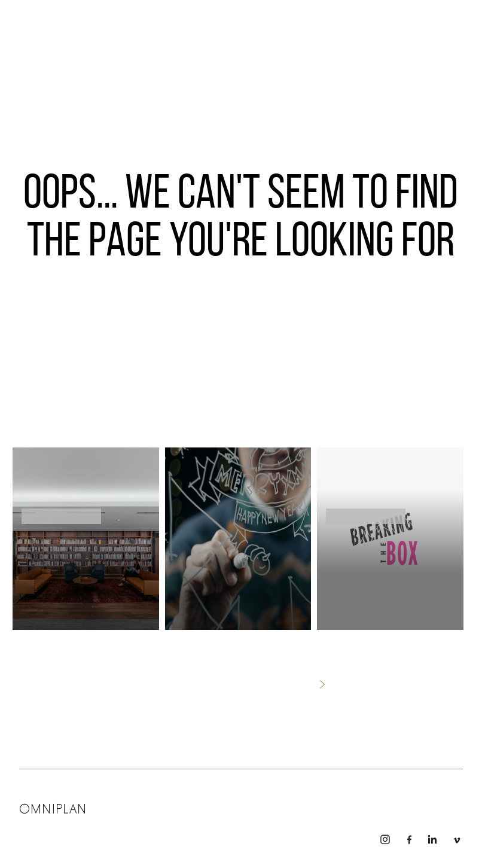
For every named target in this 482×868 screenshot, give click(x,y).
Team (195, 806)
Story (223, 806)
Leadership (128, 806)
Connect (258, 806)
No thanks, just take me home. (241, 684)
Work (167, 806)
